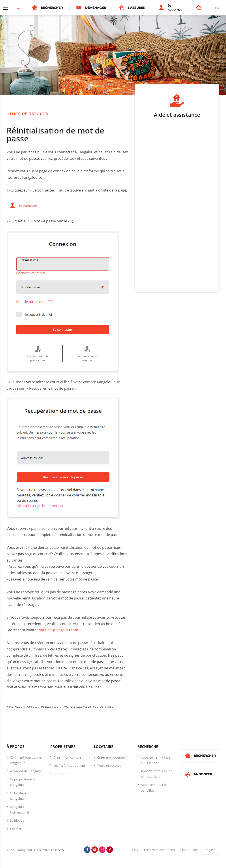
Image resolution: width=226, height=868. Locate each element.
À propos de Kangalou (26, 771)
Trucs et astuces (27, 113)
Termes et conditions (159, 850)
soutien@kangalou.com (59, 630)
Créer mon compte (67, 757)
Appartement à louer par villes (156, 787)
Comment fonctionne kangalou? (25, 760)
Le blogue (17, 820)
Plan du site (189, 850)
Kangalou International (20, 810)
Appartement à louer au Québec (156, 760)
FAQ (135, 850)
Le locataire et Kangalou (20, 796)
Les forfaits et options (70, 766)
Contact (16, 829)
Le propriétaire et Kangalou (23, 782)
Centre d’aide (63, 774)
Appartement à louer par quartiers (156, 774)
